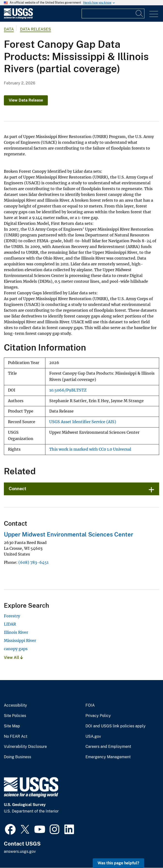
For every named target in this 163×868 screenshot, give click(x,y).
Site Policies (15, 716)
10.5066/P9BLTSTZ (68, 390)
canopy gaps (16, 649)
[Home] (18, 18)
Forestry (12, 616)
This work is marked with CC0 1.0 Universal (90, 449)
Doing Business (18, 757)
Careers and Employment (108, 747)
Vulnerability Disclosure (25, 747)
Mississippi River (20, 641)
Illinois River (16, 632)
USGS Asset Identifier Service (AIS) (83, 422)
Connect (18, 489)
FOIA (90, 705)
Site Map (12, 726)
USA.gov (93, 737)
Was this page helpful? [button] (118, 863)
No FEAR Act (16, 737)
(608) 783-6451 (33, 562)
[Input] (113, 14)
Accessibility (15, 705)
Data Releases (35, 29)
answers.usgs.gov (20, 851)
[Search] (140, 14)
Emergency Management (108, 757)
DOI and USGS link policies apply (116, 726)
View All (13, 658)
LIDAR (10, 624)
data (9, 29)
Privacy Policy (98, 716)
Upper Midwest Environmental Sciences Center (69, 534)
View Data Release (26, 100)
